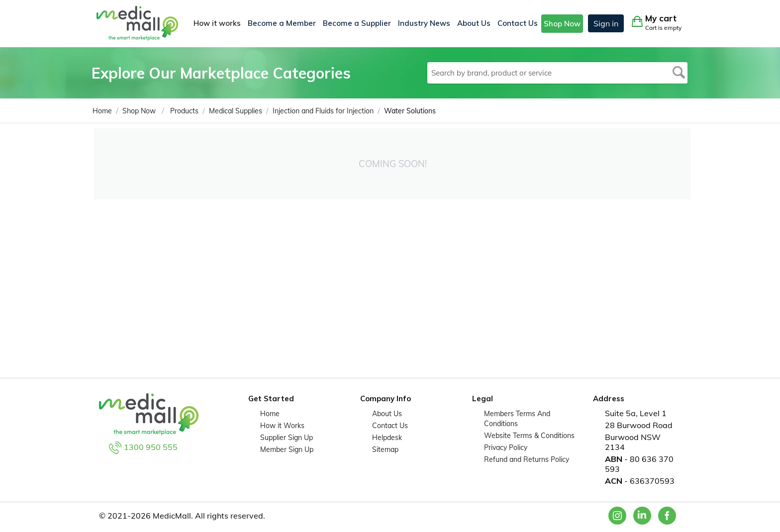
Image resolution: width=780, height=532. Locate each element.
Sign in (606, 23)
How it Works (282, 426)
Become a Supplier (357, 23)
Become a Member (282, 23)
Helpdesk (387, 438)
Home (270, 414)
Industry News (424, 23)
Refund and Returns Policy (527, 459)
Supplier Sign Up (287, 438)
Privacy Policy (506, 447)
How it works (217, 23)
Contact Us (518, 23)
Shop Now (562, 24)
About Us (474, 23)
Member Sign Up (287, 449)
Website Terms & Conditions (529, 436)
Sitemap (385, 449)
